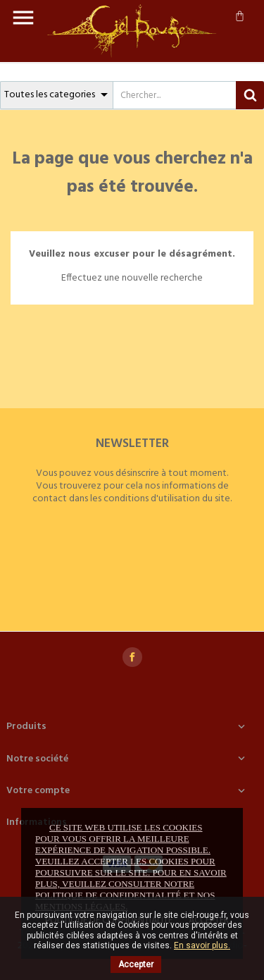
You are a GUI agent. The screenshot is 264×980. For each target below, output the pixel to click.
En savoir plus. (202, 945)
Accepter (136, 964)
